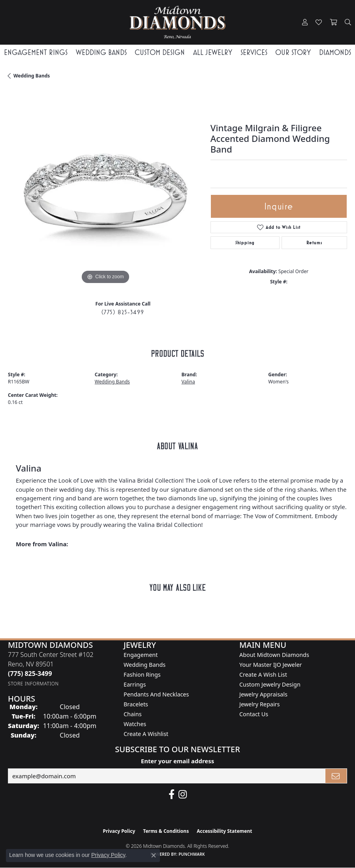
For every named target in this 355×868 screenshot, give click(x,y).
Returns (314, 243)
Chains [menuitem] (133, 714)
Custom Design (160, 52)
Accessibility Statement (224, 831)
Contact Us (254, 714)
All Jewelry (213, 52)
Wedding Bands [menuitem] (145, 665)
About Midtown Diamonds (274, 655)
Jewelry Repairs (259, 704)
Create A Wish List (263, 675)
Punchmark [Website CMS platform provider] (192, 854)
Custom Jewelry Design (270, 684)
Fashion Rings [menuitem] (142, 675)
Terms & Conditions (166, 831)
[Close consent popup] (154, 855)
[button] (305, 23)
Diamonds (335, 52)
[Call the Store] (30, 674)
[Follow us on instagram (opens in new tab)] (183, 794)
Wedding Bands (101, 52)
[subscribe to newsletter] (336, 776)
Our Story (293, 52)
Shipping (245, 243)
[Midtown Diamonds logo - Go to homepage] (178, 22)
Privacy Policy (119, 831)
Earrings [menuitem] (135, 684)
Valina (188, 382)
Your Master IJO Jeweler (270, 665)
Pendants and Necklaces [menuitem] (156, 694)
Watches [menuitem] (135, 724)
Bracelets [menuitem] (136, 704)
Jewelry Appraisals (263, 694)
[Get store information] (33, 684)
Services (254, 52)
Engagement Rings (36, 52)
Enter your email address (177, 761)
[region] (105, 189)
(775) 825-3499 (123, 312)
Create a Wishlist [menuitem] (146, 734)
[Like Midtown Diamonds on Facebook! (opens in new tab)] (172, 794)
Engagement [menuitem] (141, 655)
